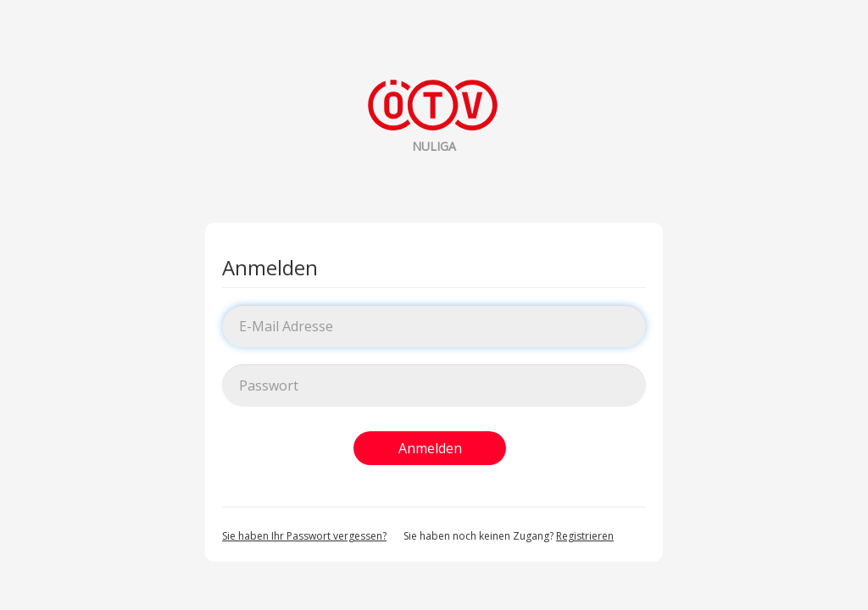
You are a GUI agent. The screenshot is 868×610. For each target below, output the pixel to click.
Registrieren (585, 536)
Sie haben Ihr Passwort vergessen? (304, 536)
